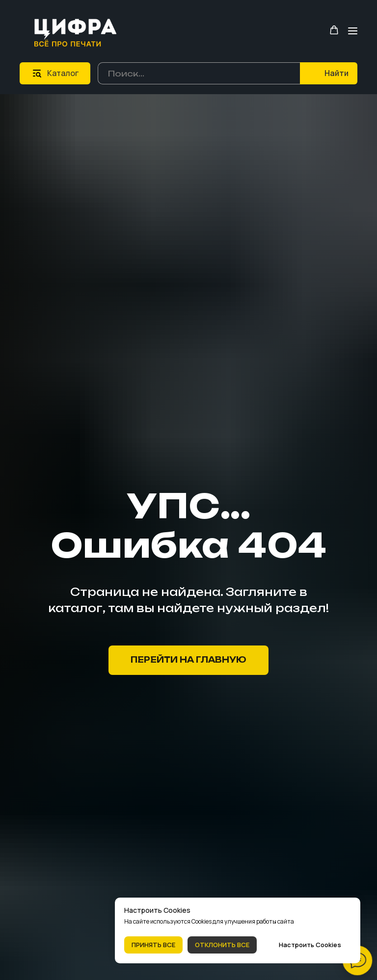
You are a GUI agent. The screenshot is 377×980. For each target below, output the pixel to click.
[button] (334, 30)
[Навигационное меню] (353, 31)
